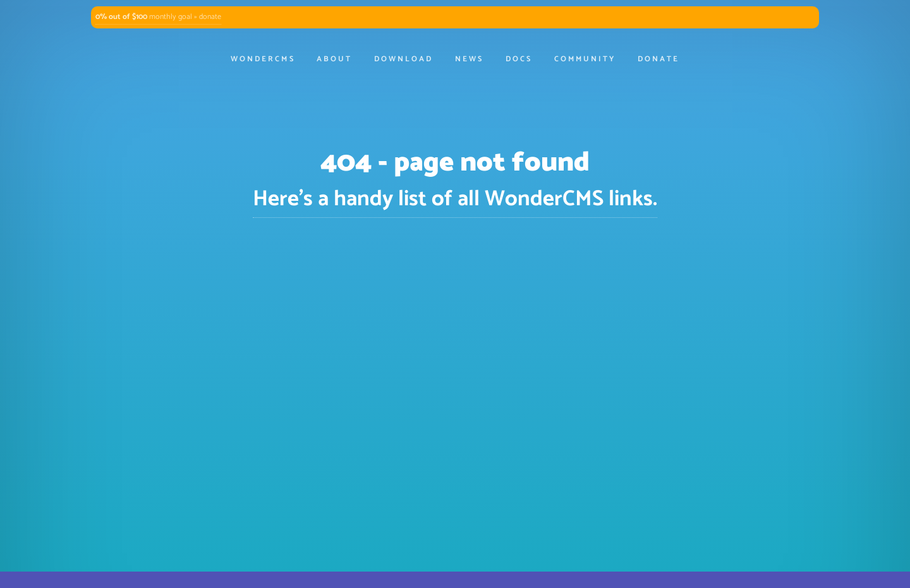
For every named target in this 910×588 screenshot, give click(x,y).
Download (403, 59)
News (469, 59)
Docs (519, 59)
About (334, 59)
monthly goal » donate (158, 17)
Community (585, 59)
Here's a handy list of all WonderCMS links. (455, 199)
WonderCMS (263, 59)
